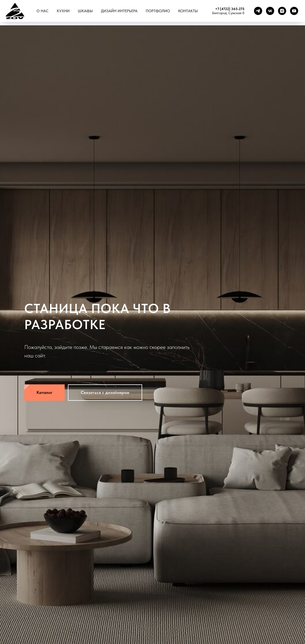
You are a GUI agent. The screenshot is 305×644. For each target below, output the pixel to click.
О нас (43, 11)
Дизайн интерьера (119, 11)
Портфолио (158, 11)
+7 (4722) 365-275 (230, 9)
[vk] (270, 11)
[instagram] (282, 11)
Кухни (63, 11)
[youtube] (294, 11)
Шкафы (85, 11)
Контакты (188, 11)
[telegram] (258, 11)
